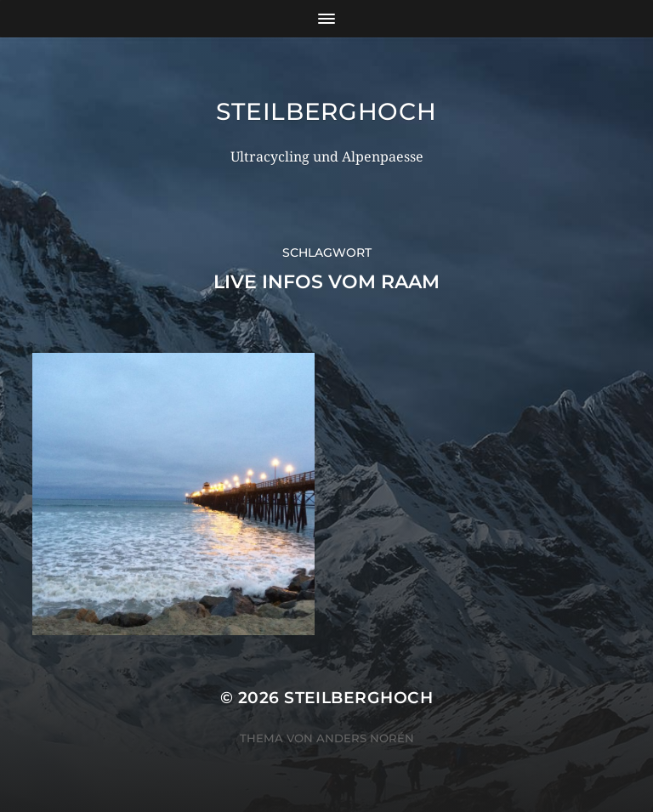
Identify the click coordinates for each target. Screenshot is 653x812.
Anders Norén (365, 738)
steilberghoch (326, 111)
